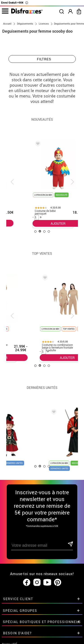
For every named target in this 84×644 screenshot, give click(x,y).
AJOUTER (35, 223)
